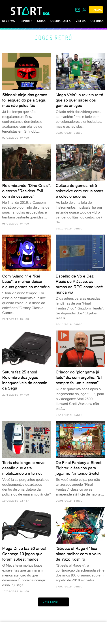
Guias (41, 21)
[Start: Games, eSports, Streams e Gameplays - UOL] (27, 11)
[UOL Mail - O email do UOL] (78, 10)
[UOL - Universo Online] (46, 13)
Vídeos (81, 21)
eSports (26, 21)
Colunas (97, 21)
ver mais (53, 602)
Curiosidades (60, 21)
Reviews (9, 21)
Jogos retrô (54, 38)
